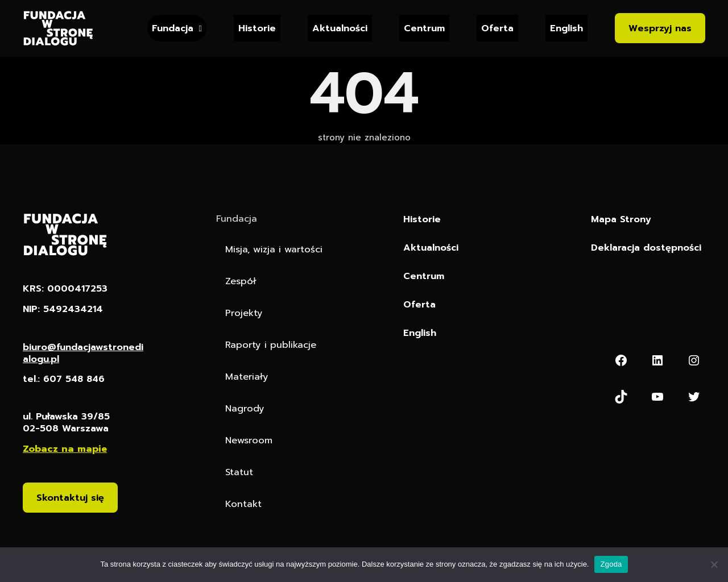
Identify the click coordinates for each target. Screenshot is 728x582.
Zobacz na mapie (65, 450)
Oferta (497, 28)
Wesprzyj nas (660, 28)
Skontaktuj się (70, 499)
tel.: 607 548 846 (65, 380)
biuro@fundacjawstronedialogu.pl (83, 354)
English (566, 28)
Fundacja (173, 28)
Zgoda (611, 564)
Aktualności (340, 28)
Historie (257, 28)
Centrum (424, 28)
